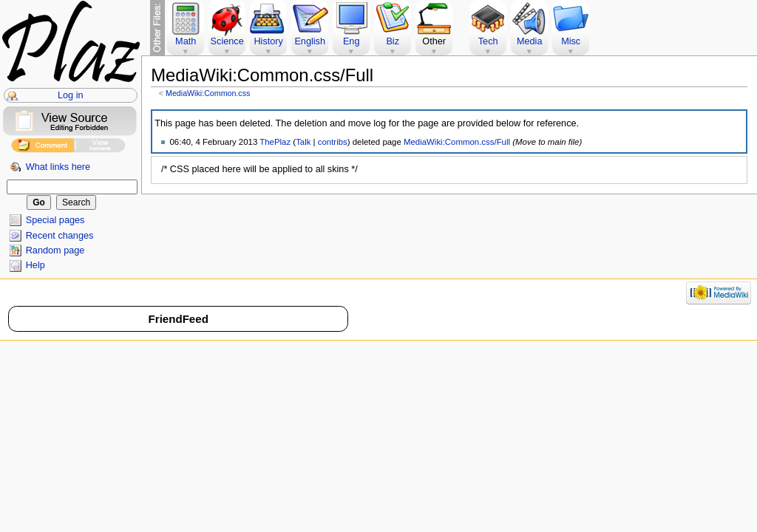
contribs (333, 142)
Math (186, 41)
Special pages (55, 220)
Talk (303, 142)
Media (530, 41)
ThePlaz (275, 142)
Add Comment (43, 147)
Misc (571, 41)
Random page (55, 250)
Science (227, 41)
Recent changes (60, 236)
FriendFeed (179, 319)
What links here (58, 167)
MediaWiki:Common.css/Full (457, 142)
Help (35, 265)
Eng (352, 41)
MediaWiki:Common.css (208, 93)
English (310, 41)
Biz (393, 41)
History (268, 41)
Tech (488, 41)
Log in (71, 95)
